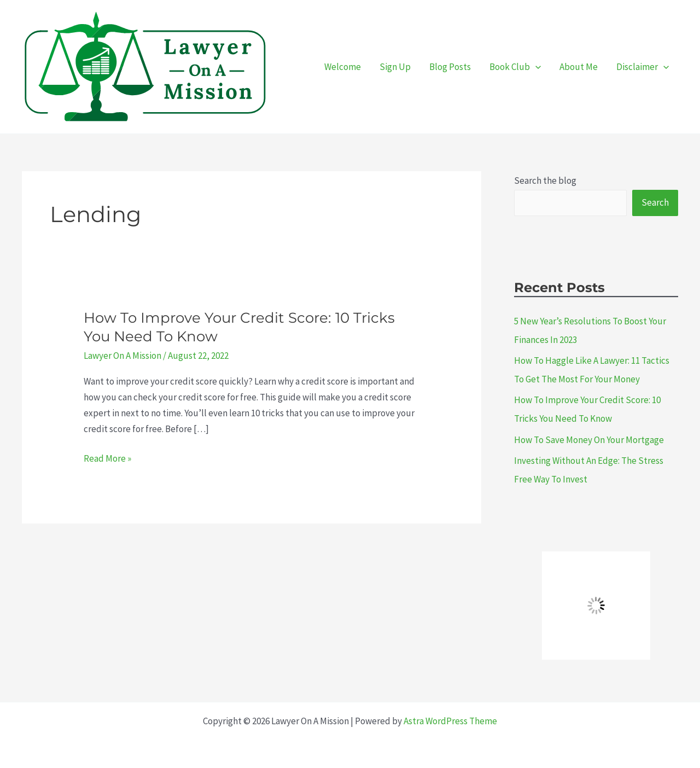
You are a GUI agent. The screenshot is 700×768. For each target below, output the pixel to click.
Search (655, 202)
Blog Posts (450, 67)
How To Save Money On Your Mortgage (589, 440)
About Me (579, 67)
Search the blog (545, 181)
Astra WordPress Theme (450, 721)
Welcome (343, 67)
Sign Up (395, 67)
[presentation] (535, 67)
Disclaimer (643, 67)
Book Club (515, 67)
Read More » (107, 459)
